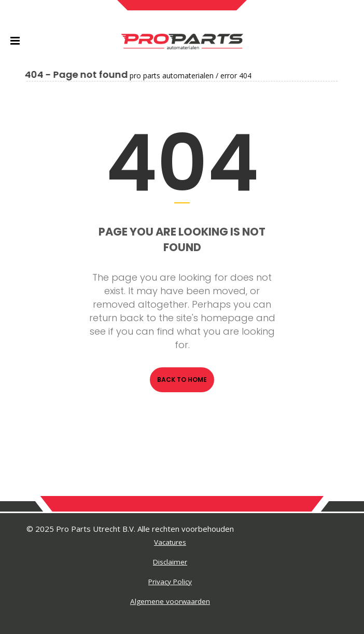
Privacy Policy (170, 582)
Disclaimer (170, 562)
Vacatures (170, 542)
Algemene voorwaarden (170, 601)
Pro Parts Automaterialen (140, 76)
